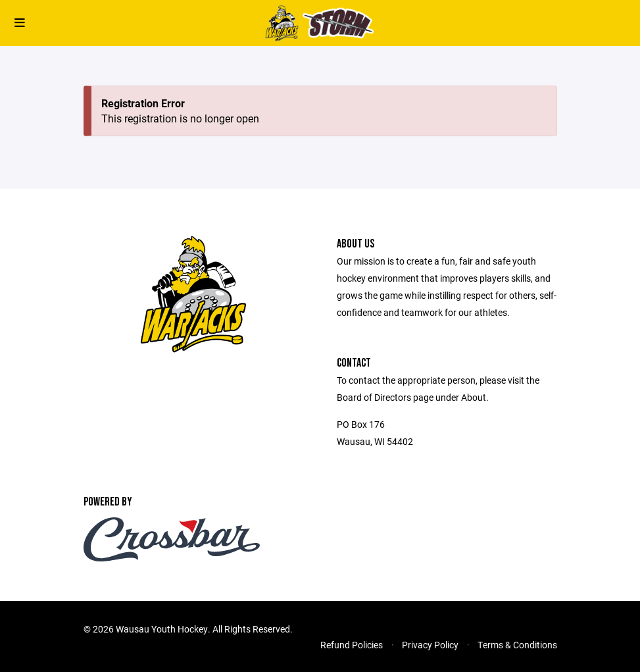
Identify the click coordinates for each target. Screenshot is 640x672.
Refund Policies (352, 645)
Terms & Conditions (517, 645)
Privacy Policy (430, 645)
